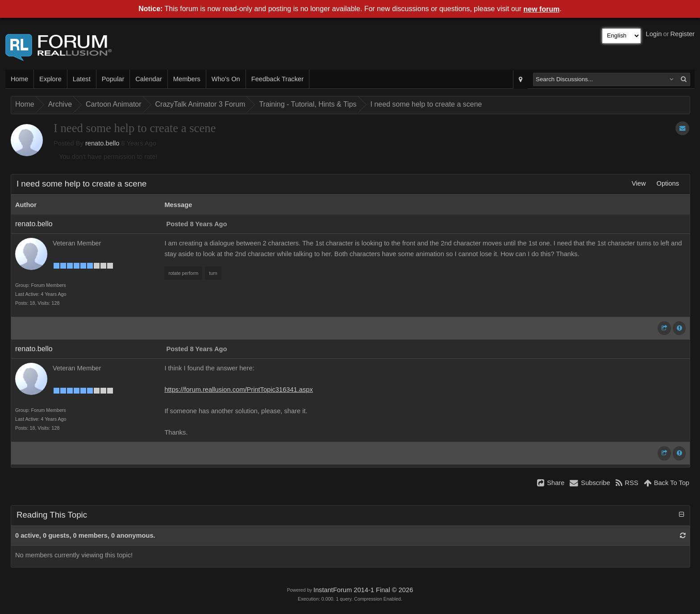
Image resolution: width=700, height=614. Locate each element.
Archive (60, 104)
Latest (82, 79)
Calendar (148, 79)
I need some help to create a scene (426, 104)
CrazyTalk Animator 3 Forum (200, 104)
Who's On (226, 79)
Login (654, 34)
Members (187, 79)
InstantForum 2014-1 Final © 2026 (363, 590)
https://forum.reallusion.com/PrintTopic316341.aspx (238, 390)
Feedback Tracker (277, 79)
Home (19, 79)
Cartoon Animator (114, 104)
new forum (542, 9)
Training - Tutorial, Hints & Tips (308, 104)
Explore (50, 79)
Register (682, 34)
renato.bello (102, 143)
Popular (113, 79)
